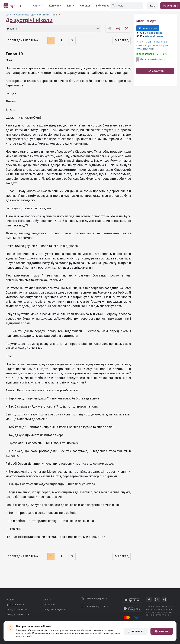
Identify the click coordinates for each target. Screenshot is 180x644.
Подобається (148, 28)
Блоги (70, 6)
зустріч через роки (158, 45)
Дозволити (162, 631)
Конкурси (55, 6)
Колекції (85, 6)
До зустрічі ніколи (40, 15)
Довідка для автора (17, 614)
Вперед (122, 40)
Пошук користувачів (54, 609)
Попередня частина (23, 40)
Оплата (47, 600)
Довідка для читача (17, 609)
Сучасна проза (22, 15)
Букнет (9, 15)
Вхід (152, 6)
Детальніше (136, 631)
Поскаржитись (155, 71)
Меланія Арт (146, 21)
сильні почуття (145, 49)
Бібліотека (103, 6)
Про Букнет (49, 605)
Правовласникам (16, 605)
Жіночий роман (154, 36)
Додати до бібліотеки (153, 59)
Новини (10, 600)
